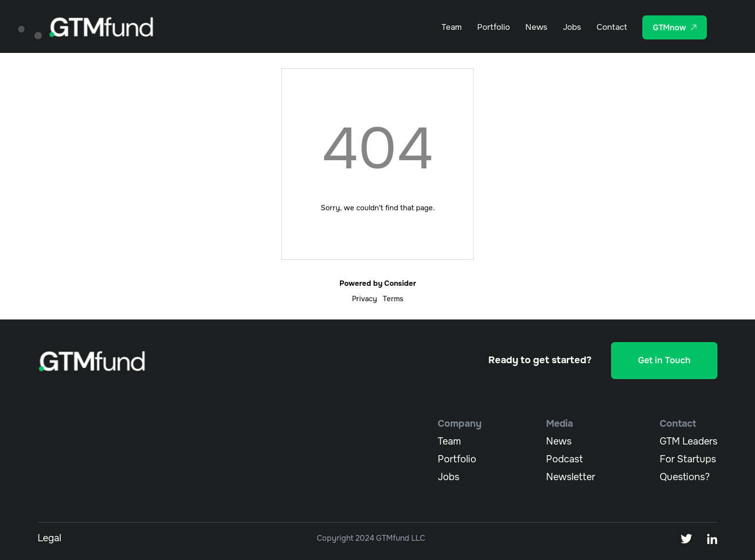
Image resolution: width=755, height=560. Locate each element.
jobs (449, 477)
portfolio (457, 459)
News (536, 27)
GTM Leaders (689, 441)
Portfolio (494, 27)
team (449, 441)
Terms (393, 299)
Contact (612, 27)
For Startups (688, 459)
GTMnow (670, 28)
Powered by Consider (378, 283)
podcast (564, 459)
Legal (49, 538)
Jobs (572, 27)
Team (452, 27)
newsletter (571, 477)
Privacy (364, 299)
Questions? (685, 477)
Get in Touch (664, 360)
